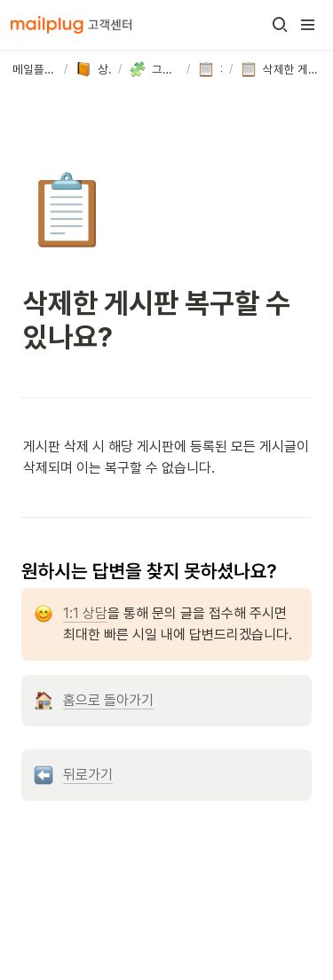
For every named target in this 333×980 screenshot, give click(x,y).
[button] (280, 25)
